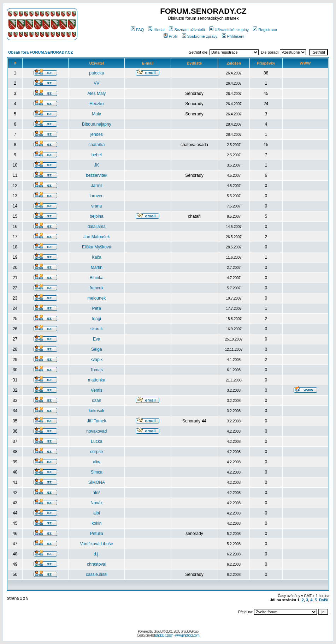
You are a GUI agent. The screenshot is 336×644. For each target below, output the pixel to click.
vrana (96, 206)
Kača (97, 257)
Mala (96, 114)
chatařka (96, 145)
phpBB (158, 631)
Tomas (97, 370)
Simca (97, 472)
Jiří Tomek (96, 421)
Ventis (97, 390)
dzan (96, 401)
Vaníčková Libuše (96, 544)
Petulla (97, 534)
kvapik (96, 360)
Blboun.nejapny (97, 124)
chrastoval (97, 564)
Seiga (97, 349)
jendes (97, 134)
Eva (97, 339)
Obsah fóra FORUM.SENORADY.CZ (40, 52)
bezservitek (97, 175)
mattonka (97, 380)
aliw (97, 462)
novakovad (96, 431)
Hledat (156, 30)
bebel (97, 155)
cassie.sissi (97, 574)
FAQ (137, 30)
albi (97, 513)
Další (324, 600)
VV (96, 83)
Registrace (265, 30)
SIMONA (97, 482)
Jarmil (96, 186)
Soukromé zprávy (200, 36)
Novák (96, 503)
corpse (96, 452)
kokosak (96, 411)
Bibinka (97, 278)
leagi (97, 319)
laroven (97, 196)
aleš (96, 493)
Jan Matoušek (97, 237)
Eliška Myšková (97, 247)
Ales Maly (96, 94)
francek (97, 288)
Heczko (96, 104)
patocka (96, 73)
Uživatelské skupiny (229, 30)
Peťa (96, 308)
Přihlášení (233, 36)
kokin (96, 523)
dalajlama (97, 227)
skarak (97, 329)
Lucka (96, 441)
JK (96, 165)
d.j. (96, 554)
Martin (97, 267)
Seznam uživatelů (187, 30)
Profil (171, 36)
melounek (96, 298)
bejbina (97, 216)
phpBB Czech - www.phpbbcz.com (177, 635)
